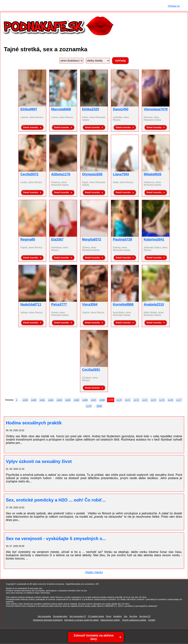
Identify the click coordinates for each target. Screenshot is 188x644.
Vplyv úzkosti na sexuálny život (39, 461)
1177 (179, 400)
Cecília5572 (29, 174)
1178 (89, 406)
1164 (68, 400)
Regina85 (28, 239)
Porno (108, 616)
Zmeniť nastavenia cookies (134, 620)
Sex (125, 616)
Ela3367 (57, 239)
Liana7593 (121, 174)
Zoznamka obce (60, 616)
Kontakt (152, 620)
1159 (25, 400)
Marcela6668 (61, 109)
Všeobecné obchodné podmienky (48, 620)
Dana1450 (121, 109)
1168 (102, 400)
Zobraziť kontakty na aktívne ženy (94, 637)
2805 (99, 406)
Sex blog (133, 616)
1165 (76, 400)
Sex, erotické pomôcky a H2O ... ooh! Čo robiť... (56, 500)
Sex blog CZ (145, 616)
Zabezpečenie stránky (110, 620)
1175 (162, 400)
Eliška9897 (29, 109)
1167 (94, 400)
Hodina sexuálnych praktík (34, 423)
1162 (51, 400)
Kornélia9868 (123, 304)
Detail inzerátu (31, 127)
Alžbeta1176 (61, 174)
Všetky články (94, 572)
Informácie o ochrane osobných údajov (82, 620)
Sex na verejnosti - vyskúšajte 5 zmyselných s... (56, 539)
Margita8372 (92, 239)
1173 (145, 400)
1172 (136, 400)
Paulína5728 (122, 239)
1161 (42, 400)
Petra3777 (59, 304)
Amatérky (117, 616)
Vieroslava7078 (156, 109)
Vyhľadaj (120, 61)
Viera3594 (90, 304)
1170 (119, 400)
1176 (170, 400)
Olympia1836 (92, 174)
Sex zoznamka (44, 616)
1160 (34, 400)
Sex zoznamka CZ (78, 616)
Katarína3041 (154, 239)
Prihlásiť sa (174, 6)
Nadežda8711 (31, 304)
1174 (153, 400)
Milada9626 (153, 174)
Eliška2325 (91, 109)
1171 (128, 400)
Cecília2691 (91, 370)
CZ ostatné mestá (96, 616)
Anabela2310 (154, 304)
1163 (59, 400)
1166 (85, 400)
